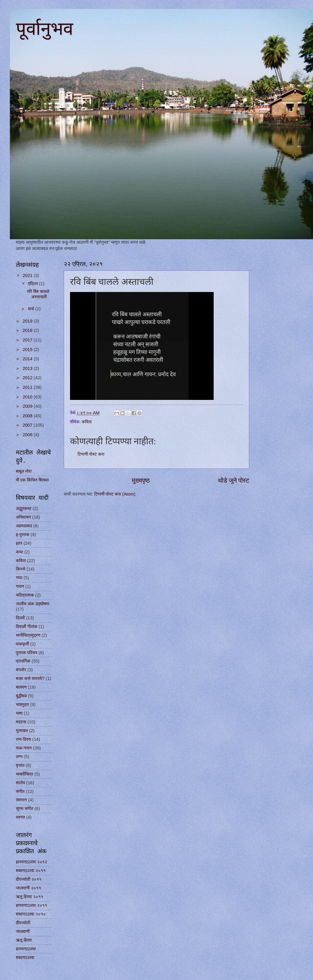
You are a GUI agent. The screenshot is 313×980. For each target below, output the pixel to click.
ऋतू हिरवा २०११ (29, 897)
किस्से (20, 569)
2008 (28, 416)
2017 (28, 340)
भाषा (19, 713)
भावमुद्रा (22, 704)
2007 (28, 425)
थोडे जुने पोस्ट (234, 480)
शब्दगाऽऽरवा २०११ (31, 871)
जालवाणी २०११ (28, 888)
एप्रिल (33, 284)
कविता (87, 422)
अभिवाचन (23, 517)
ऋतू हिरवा (24, 940)
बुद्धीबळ (21, 696)
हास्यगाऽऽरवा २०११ (32, 905)
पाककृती (22, 644)
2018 (28, 330)
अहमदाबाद (24, 526)
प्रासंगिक (23, 661)
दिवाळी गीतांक (27, 627)
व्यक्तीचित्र (25, 774)
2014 (28, 359)
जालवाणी (23, 931)
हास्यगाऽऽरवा (26, 949)
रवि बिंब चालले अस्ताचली (38, 294)
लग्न (19, 757)
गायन (20, 586)
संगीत (20, 791)
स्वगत (20, 817)
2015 (28, 350)
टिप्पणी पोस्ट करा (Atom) (115, 494)
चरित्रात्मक (25, 595)
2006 (28, 435)
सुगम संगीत (25, 809)
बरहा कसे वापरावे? (30, 678)
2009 (28, 406)
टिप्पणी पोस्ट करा (91, 454)
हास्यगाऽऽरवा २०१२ (32, 862)
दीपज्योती (23, 923)
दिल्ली (20, 618)
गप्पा (19, 578)
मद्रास (21, 722)
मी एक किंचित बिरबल (32, 480)
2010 (28, 397)
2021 (28, 276)
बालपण (21, 687)
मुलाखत (22, 731)
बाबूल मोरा (24, 471)
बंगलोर (21, 670)
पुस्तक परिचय (27, 653)
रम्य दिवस (23, 739)
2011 (28, 387)
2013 (28, 368)
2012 (28, 378)
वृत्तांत (20, 765)
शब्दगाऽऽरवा (25, 958)
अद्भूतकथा (24, 508)
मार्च (31, 309)
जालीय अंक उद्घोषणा (33, 604)
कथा (19, 552)
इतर (19, 543)
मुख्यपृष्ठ (141, 480)
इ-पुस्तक (23, 535)
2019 (28, 321)
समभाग (21, 800)
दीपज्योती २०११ (29, 879)
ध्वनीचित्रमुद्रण (28, 635)
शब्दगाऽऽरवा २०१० (31, 914)
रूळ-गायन (24, 748)
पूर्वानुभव (44, 29)
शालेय (20, 783)
